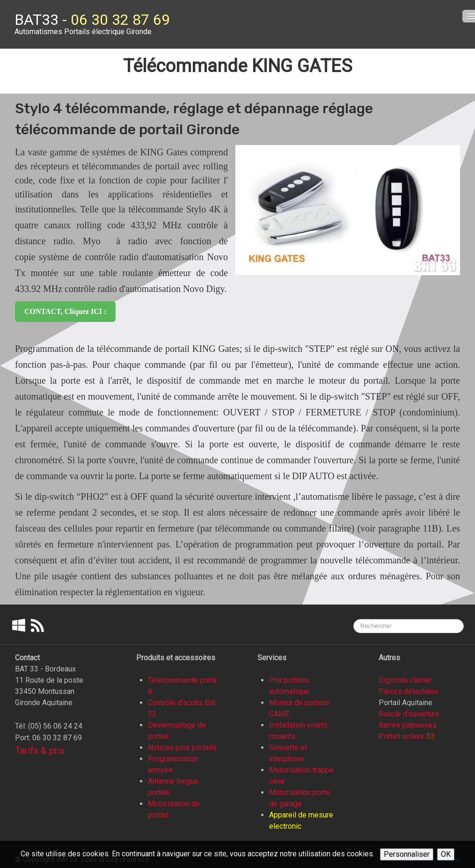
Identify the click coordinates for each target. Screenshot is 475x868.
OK (446, 854)
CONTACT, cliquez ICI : (65, 311)
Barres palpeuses (408, 725)
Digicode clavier (405, 680)
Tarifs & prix (40, 751)
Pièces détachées (409, 691)
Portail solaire (402, 736)
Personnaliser (407, 854)
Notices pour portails (182, 748)
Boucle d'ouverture (409, 714)
